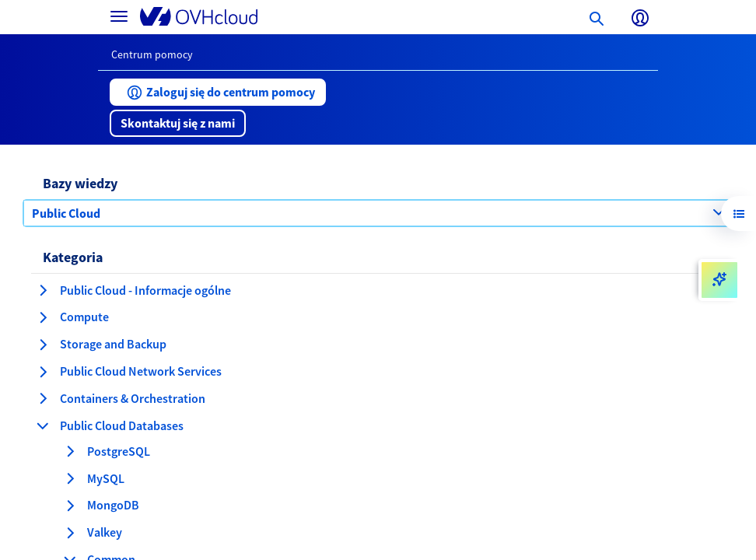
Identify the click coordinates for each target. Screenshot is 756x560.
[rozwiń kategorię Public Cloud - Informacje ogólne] (43, 290)
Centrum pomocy (152, 54)
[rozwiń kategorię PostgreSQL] (70, 451)
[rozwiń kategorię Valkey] (70, 533)
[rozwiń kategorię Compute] (43, 317)
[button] (218, 92)
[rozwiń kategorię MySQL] (70, 478)
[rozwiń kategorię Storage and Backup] (43, 345)
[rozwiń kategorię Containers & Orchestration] (43, 398)
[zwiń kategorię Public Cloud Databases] (43, 425)
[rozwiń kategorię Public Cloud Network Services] (43, 372)
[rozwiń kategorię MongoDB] (70, 506)
